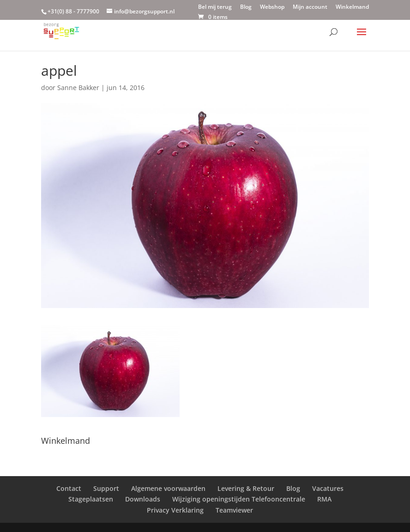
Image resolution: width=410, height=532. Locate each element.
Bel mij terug (215, 7)
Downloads (143, 499)
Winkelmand (352, 7)
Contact (69, 488)
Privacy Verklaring (175, 510)
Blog (246, 7)
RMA (324, 499)
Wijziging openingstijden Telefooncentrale (239, 499)
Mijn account (310, 7)
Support (106, 488)
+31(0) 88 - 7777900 (73, 11)
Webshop (272, 7)
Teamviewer (234, 510)
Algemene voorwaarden (168, 488)
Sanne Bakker (78, 88)
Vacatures (328, 488)
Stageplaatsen (91, 499)
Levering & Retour (246, 488)
